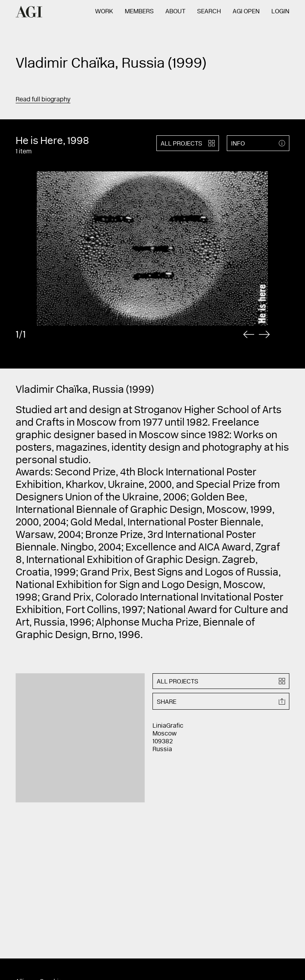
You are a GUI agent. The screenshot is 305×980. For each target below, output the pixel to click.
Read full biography (43, 100)
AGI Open (246, 12)
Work (104, 12)
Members (139, 12)
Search (209, 12)
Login (280, 12)
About (175, 12)
